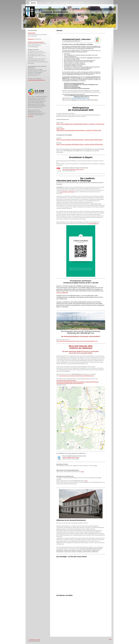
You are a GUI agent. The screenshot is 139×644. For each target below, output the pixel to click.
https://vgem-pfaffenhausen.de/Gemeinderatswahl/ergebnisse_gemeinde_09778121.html (79, 129)
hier (96, 466)
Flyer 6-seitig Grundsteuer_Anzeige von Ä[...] (73, 169)
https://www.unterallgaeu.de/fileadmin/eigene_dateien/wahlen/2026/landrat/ (80, 140)
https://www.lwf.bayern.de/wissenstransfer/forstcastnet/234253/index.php (76, 376)
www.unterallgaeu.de (93, 223)
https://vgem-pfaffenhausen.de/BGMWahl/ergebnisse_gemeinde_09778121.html (80, 124)
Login (110, 639)
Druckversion (32, 640)
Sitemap (38, 640)
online (82, 472)
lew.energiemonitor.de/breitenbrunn (36, 80)
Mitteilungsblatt (32, 33)
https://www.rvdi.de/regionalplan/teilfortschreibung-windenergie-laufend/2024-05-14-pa (77, 341)
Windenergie (31, 39)
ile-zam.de (31, 116)
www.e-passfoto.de (62, 292)
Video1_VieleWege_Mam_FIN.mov (71, 457)
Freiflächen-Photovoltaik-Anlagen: (36, 42)
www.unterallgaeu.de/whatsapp (67, 192)
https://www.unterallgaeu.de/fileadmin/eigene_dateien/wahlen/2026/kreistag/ (80, 144)
